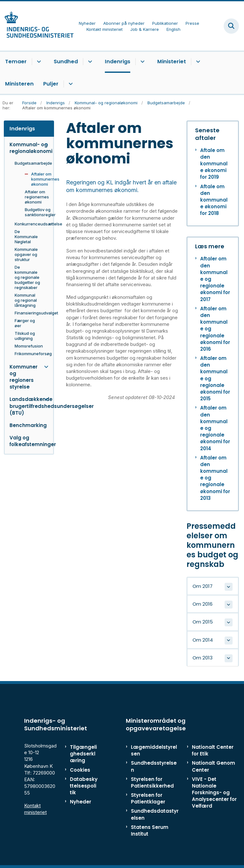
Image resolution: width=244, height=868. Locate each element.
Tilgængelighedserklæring (83, 754)
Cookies (80, 770)
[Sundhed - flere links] (89, 62)
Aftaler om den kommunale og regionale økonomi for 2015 (215, 378)
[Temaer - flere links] (38, 62)
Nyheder (81, 802)
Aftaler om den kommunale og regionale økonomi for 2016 (215, 329)
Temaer (16, 62)
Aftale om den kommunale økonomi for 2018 (214, 200)
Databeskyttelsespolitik (84, 786)
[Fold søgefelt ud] (231, 26)
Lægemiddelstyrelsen (154, 750)
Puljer (51, 84)
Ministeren (19, 84)
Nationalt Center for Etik (213, 750)
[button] (45, 145)
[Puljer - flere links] (70, 84)
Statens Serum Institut (150, 830)
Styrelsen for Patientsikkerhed (152, 782)
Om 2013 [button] (203, 658)
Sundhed (66, 62)
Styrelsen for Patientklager (148, 798)
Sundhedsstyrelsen (154, 766)
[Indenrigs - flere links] (142, 62)
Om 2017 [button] (203, 586)
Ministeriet (172, 62)
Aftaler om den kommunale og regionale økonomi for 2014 (215, 428)
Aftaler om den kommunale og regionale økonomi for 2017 (215, 279)
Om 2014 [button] (203, 640)
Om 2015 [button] (203, 622)
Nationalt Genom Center (213, 766)
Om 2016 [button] (203, 604)
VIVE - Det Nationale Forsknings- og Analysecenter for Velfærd (214, 793)
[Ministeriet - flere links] (197, 62)
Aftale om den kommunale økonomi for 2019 (214, 164)
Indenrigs (118, 62)
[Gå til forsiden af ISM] (37, 26)
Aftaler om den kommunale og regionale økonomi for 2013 (215, 478)
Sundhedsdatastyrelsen (155, 814)
